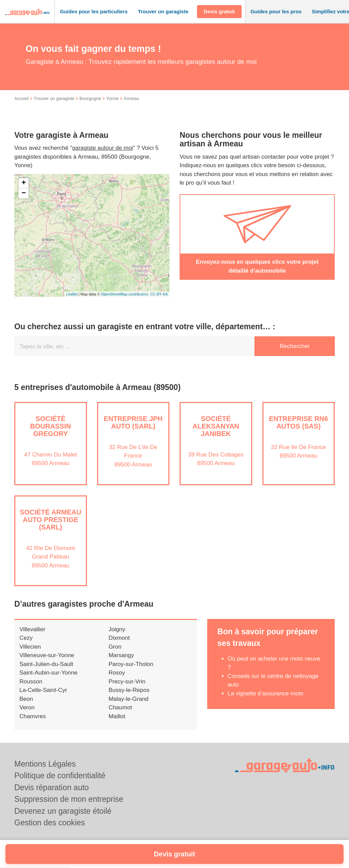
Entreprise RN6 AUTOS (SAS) (298, 422)
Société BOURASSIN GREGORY (50, 426)
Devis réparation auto (52, 787)
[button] (94, 12)
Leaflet (72, 294)
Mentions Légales (45, 764)
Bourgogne (90, 98)
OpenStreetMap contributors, (125, 294)
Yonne (112, 98)
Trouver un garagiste (54, 98)
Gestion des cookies (50, 823)
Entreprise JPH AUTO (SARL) (133, 422)
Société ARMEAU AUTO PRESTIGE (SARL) (50, 520)
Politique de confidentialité (60, 776)
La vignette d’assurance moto (265, 693)
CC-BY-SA (159, 294)
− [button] (24, 193)
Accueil (21, 98)
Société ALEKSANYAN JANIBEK (216, 426)
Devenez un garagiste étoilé (63, 811)
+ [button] (24, 183)
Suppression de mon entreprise (69, 799)
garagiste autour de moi (103, 148)
